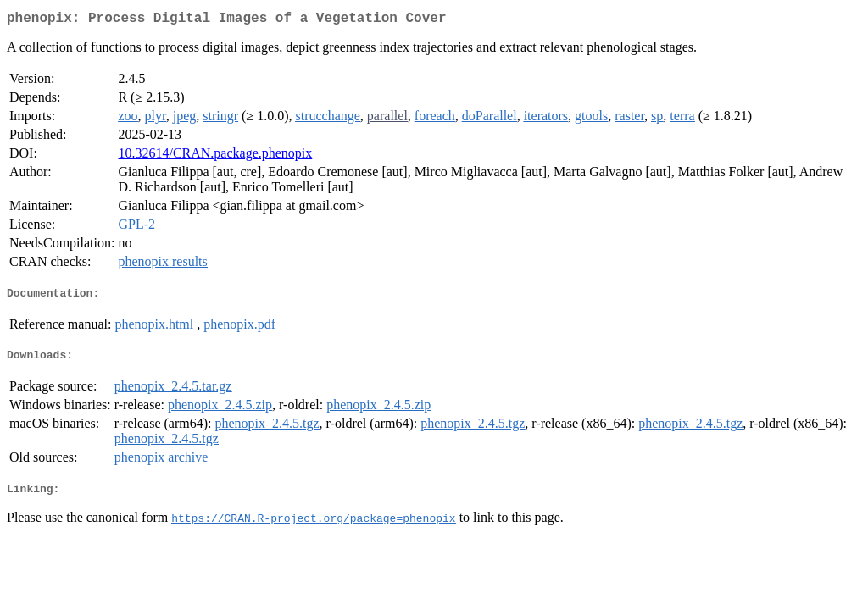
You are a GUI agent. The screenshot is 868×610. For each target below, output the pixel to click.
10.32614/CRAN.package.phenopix (215, 156)
